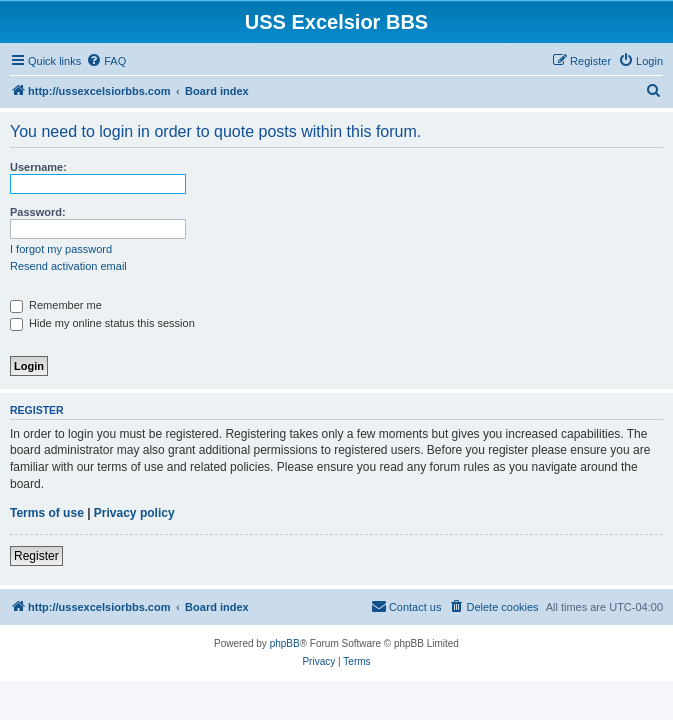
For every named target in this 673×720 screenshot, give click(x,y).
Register (36, 556)
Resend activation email (68, 266)
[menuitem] (106, 61)
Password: (38, 212)
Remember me (56, 305)
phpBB (285, 643)
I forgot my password (61, 249)
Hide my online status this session (102, 323)
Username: (38, 167)
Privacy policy (134, 513)
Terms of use (47, 513)
